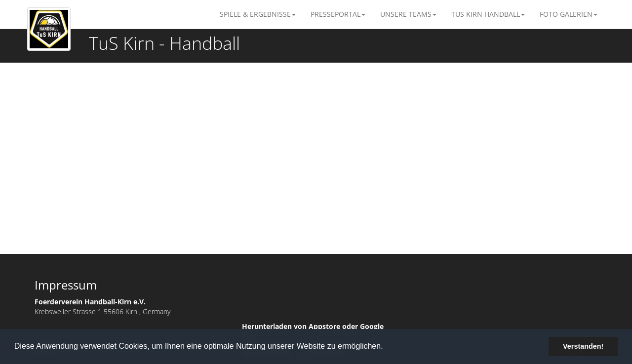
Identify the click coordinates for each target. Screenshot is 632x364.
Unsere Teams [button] (408, 14)
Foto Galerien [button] (569, 14)
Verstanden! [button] (583, 346)
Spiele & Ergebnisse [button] (258, 14)
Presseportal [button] (338, 14)
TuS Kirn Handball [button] (488, 14)
